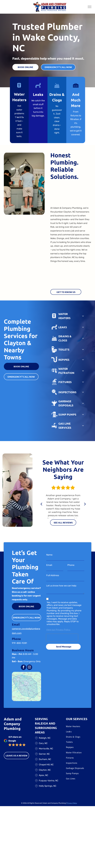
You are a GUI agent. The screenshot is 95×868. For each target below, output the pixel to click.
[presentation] (62, 638)
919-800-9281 (19, 643)
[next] (85, 504)
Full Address (53, 575)
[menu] (90, 7)
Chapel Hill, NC (46, 765)
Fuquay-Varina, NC (49, 781)
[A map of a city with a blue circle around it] (26, 686)
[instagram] (29, 668)
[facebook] (24, 668)
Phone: (71, 565)
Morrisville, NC (46, 749)
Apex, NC (43, 775)
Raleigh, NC (45, 738)
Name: (50, 555)
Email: (49, 565)
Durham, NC (45, 759)
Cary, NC (43, 743)
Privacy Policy (72, 803)
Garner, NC (44, 754)
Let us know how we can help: (61, 586)
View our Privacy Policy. (58, 630)
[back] (41, 504)
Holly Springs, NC (48, 786)
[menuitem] (79, 727)
